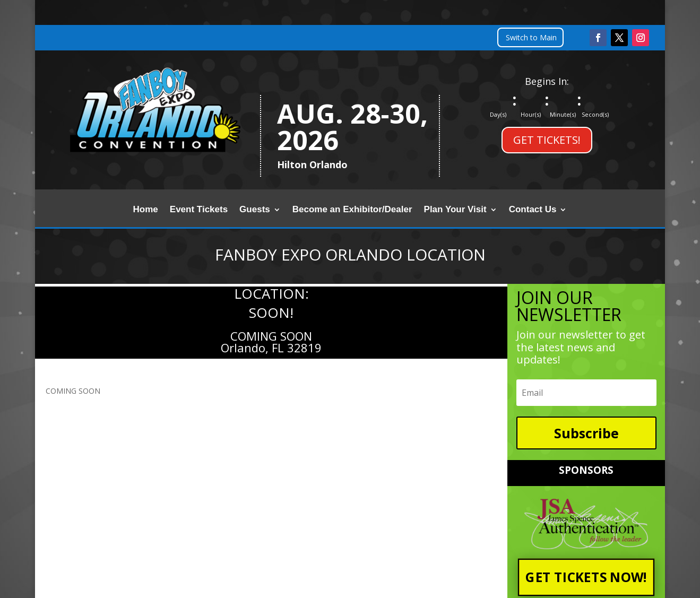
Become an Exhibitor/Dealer (352, 210)
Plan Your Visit (455, 210)
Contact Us (533, 210)
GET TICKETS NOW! (586, 577)
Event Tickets (199, 210)
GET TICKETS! (547, 140)
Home (146, 210)
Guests (255, 210)
